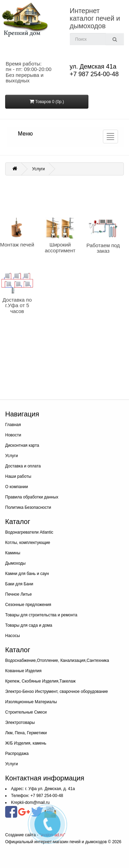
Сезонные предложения (28, 605)
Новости (13, 435)
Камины (13, 553)
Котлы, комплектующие (28, 543)
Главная (13, 425)
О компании (17, 487)
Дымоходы (15, 563)
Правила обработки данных (32, 497)
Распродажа (17, 754)
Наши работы (18, 476)
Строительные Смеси (26, 712)
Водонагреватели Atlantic (29, 532)
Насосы (13, 636)
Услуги (38, 169)
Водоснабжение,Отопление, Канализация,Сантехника (57, 660)
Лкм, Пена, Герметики (26, 733)
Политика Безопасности (28, 507)
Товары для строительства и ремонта (41, 615)
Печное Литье (18, 594)
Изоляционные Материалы (31, 702)
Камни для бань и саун (27, 574)
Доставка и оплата (23, 466)
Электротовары (20, 723)
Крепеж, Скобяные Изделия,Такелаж (40, 681)
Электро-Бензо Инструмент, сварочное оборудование (57, 692)
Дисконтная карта (22, 445)
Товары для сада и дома (29, 625)
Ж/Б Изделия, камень (26, 743)
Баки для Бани (19, 584)
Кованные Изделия (23, 671)
